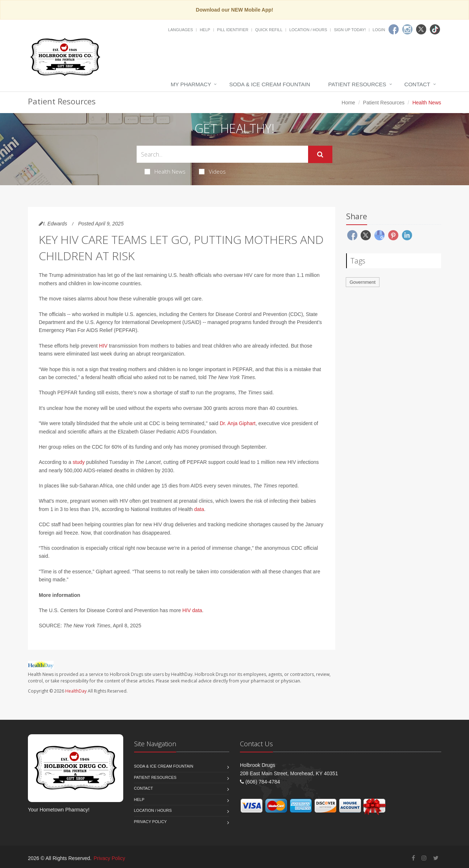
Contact (417, 84)
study (78, 462)
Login (379, 30)
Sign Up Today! (350, 30)
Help (205, 30)
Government (363, 282)
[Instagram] (407, 29)
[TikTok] (435, 29)
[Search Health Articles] (222, 154)
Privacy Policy (151, 822)
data (199, 509)
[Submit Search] (320, 154)
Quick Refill (269, 30)
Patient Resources (357, 84)
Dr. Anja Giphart (238, 423)
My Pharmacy (191, 84)
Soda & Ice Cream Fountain (269, 84)
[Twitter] (421, 29)
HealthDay (76, 691)
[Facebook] (394, 29)
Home (348, 103)
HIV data (192, 610)
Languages (180, 30)
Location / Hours (308, 30)
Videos (212, 171)
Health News (165, 171)
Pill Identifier (233, 30)
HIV (103, 346)
